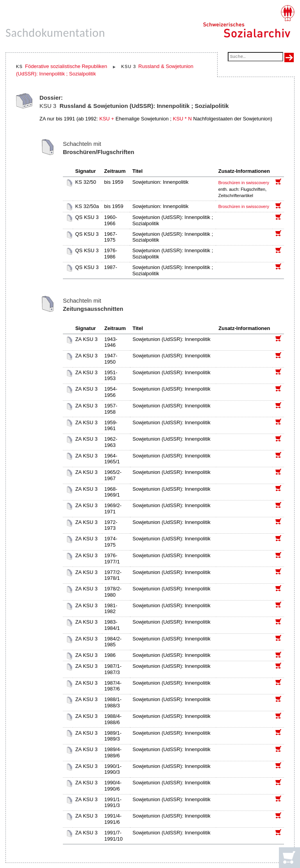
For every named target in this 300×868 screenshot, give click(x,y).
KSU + (107, 119)
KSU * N (182, 119)
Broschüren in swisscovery (244, 183)
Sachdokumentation (55, 33)
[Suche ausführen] (289, 57)
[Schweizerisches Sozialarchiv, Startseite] (249, 22)
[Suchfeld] (255, 57)
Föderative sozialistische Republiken (66, 66)
